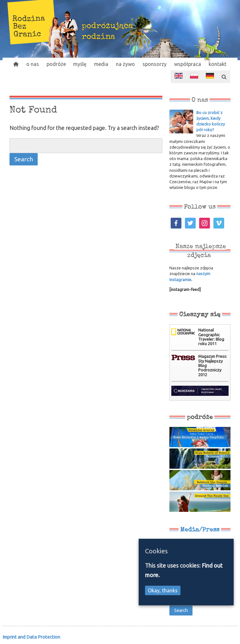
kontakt (220, 64)
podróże (57, 64)
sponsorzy (157, 64)
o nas (33, 64)
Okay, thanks (163, 590)
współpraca (190, 64)
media (103, 64)
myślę (81, 64)
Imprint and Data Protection (31, 637)
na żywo (127, 64)
